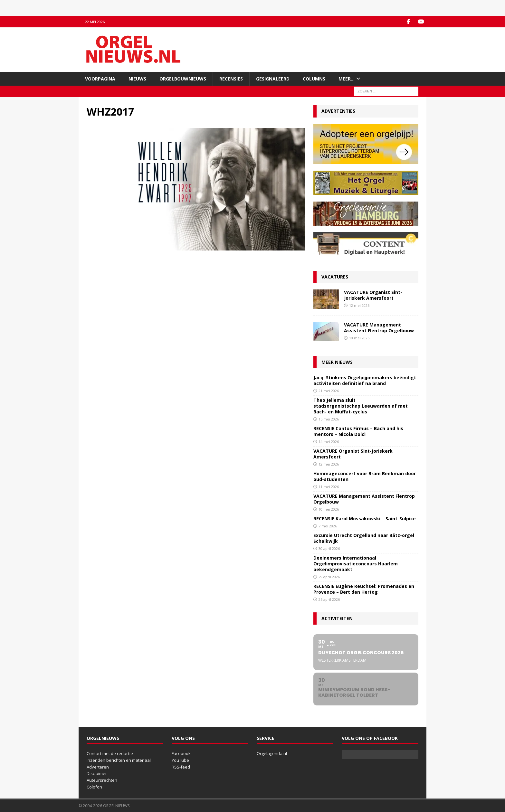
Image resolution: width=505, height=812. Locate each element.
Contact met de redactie (110, 753)
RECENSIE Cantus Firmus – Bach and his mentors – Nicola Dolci (358, 431)
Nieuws (137, 79)
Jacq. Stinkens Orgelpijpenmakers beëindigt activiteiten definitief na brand (365, 380)
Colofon (94, 787)
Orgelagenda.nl (272, 753)
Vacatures (335, 277)
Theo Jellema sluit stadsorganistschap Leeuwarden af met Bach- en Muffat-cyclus (361, 406)
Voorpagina (100, 79)
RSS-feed (181, 767)
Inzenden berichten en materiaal (119, 760)
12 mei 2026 (359, 305)
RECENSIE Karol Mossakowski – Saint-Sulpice (365, 519)
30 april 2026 (329, 548)
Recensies (231, 79)
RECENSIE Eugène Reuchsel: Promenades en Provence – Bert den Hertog (364, 589)
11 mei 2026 (329, 487)
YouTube (180, 760)
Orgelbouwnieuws (183, 79)
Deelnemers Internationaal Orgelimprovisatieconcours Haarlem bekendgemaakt (356, 564)
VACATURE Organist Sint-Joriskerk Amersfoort (373, 295)
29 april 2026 (329, 577)
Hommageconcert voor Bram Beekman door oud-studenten (365, 476)
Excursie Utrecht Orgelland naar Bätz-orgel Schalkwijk (364, 538)
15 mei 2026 (329, 419)
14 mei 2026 (329, 442)
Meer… (347, 79)
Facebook (181, 753)
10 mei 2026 (359, 338)
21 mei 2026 (329, 391)
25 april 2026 (329, 599)
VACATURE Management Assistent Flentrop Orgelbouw (379, 328)
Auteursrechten (102, 780)
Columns (314, 79)
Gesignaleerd (273, 79)
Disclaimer (97, 773)
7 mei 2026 (328, 526)
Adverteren (98, 767)
